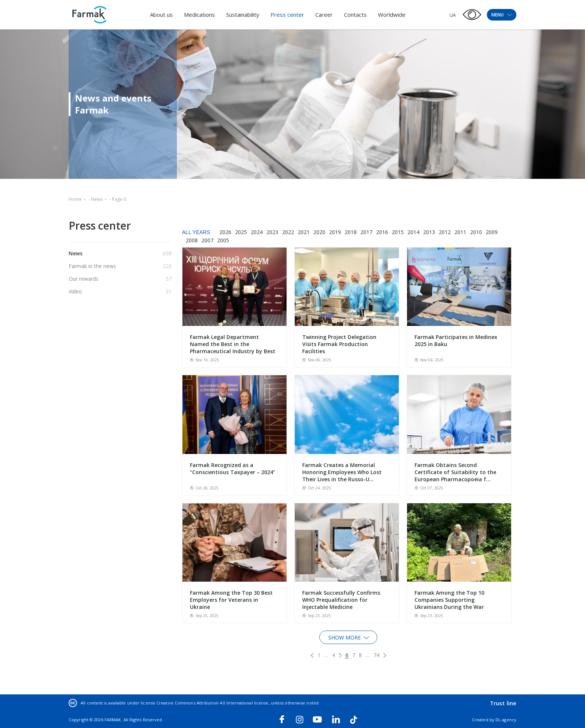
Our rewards (84, 279)
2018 (351, 232)
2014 (413, 232)
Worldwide (392, 15)
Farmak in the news (92, 266)
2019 (335, 232)
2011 (460, 232)
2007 (207, 240)
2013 (429, 232)
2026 (225, 232)
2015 (398, 232)
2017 (366, 232)
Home (75, 199)
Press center (287, 15)
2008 (192, 240)
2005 (223, 240)
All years (196, 232)
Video (75, 291)
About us (161, 15)
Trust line (503, 703)
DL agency (506, 720)
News (97, 199)
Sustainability (243, 15)
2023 (272, 232)
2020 (319, 232)
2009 (492, 232)
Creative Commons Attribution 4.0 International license (212, 703)
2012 (445, 232)
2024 (257, 232)
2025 (241, 232)
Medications (199, 15)
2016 (382, 232)
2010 (476, 232)
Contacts (355, 15)
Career (324, 15)
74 (376, 655)
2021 (304, 232)
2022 (288, 232)
